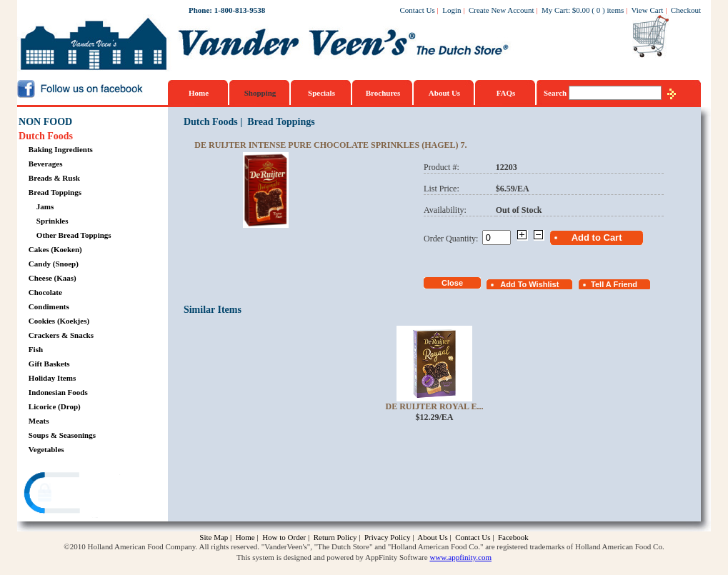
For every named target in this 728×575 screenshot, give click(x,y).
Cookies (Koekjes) (59, 321)
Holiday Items (52, 378)
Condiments (49, 306)
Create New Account (502, 10)
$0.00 (581, 10)
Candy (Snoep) (54, 264)
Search (556, 93)
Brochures (383, 93)
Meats (39, 421)
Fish (36, 349)
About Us (444, 93)
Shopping (260, 93)
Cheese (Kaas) (53, 278)
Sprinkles (53, 221)
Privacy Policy (387, 537)
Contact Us (418, 10)
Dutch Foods (46, 136)
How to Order (284, 537)
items (615, 10)
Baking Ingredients (61, 149)
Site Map (214, 537)
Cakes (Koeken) (55, 249)
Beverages (46, 164)
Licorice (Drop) (55, 406)
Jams (45, 206)
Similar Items (213, 310)
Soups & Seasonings (62, 435)
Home (199, 93)
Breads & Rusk (54, 178)
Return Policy (335, 537)
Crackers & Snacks (61, 335)
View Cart (648, 10)
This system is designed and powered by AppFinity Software (332, 557)
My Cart (555, 10)
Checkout (686, 10)
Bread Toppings (55, 192)
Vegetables (46, 449)
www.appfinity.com (460, 557)
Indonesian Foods (58, 392)
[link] (74, 495)
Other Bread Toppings (74, 235)
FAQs (506, 93)
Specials (321, 93)
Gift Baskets (49, 364)
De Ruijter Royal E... (435, 406)
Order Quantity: (453, 239)
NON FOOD (45, 122)
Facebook (513, 537)
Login (452, 10)
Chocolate (45, 292)
